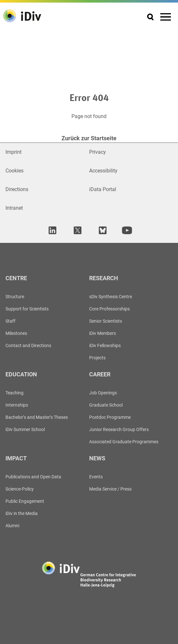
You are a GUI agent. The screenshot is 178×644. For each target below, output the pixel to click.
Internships (17, 405)
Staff (10, 321)
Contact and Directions (28, 345)
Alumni (12, 526)
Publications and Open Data (33, 477)
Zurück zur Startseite (89, 138)
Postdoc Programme (110, 417)
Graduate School (106, 405)
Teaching (14, 393)
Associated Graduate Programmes (124, 442)
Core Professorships (109, 309)
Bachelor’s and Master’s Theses (37, 417)
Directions (17, 189)
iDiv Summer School (25, 429)
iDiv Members (103, 333)
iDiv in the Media (22, 513)
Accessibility (103, 171)
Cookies (14, 171)
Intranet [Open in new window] (14, 208)
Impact (16, 458)
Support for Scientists (27, 309)
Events (96, 477)
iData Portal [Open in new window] (103, 189)
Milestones (16, 333)
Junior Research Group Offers (119, 429)
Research (104, 278)
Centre (16, 278)
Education (21, 374)
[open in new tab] (52, 230)
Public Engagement (25, 501)
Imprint (14, 152)
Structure (15, 297)
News (97, 458)
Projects (97, 358)
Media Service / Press (110, 489)
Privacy (98, 152)
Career (100, 374)
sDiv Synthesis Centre (111, 297)
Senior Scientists (106, 321)
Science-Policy (20, 489)
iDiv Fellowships (105, 345)
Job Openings (103, 393)
